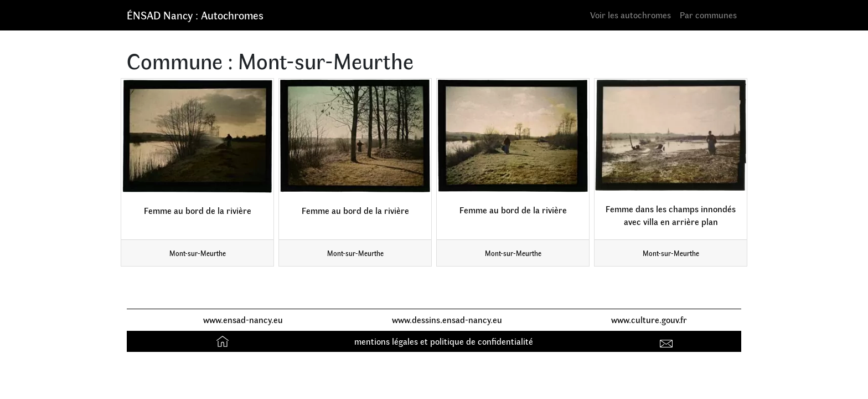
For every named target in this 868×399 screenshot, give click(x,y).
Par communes (708, 15)
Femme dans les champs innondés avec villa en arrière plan (671, 215)
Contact (668, 341)
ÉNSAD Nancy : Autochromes (195, 15)
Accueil (224, 341)
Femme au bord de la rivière (198, 210)
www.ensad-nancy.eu (243, 319)
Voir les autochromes (631, 15)
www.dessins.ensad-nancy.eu (447, 319)
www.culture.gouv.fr (649, 319)
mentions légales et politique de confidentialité (444, 341)
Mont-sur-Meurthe (198, 253)
